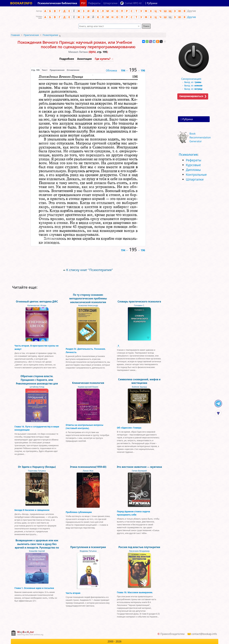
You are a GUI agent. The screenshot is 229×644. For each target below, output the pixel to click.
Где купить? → (104, 59)
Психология (188, 155)
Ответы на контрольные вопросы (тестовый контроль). (85, 427)
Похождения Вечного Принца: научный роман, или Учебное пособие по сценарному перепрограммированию (77, 45)
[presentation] (36, 70)
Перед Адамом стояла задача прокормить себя (134, 513)
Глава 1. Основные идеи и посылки (34, 588)
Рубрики (188, 119)
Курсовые (193, 165)
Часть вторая (73, 593)
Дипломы (193, 170)
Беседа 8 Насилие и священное (32, 510)
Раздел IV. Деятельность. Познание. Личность (86, 350)
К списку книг (90, 270)
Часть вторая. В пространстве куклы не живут (37, 347)
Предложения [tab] (57, 70)
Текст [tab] (45, 70)
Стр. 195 (36, 70)
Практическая (31, 35)
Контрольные (196, 175)
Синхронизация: (193, 78)
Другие (192, 17)
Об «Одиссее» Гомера (129, 428)
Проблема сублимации (79, 512)
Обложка (112, 70)
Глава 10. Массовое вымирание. (135, 592)
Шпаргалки (195, 179)
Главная (15, 35)
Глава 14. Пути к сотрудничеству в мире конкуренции (37, 428)
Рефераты (193, 160)
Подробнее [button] (67, 59)
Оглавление (73, 70)
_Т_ (119, 346)
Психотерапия (50, 35)
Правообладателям (173, 634)
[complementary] (27, 633)
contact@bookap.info (204, 634)
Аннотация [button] (84, 59)
